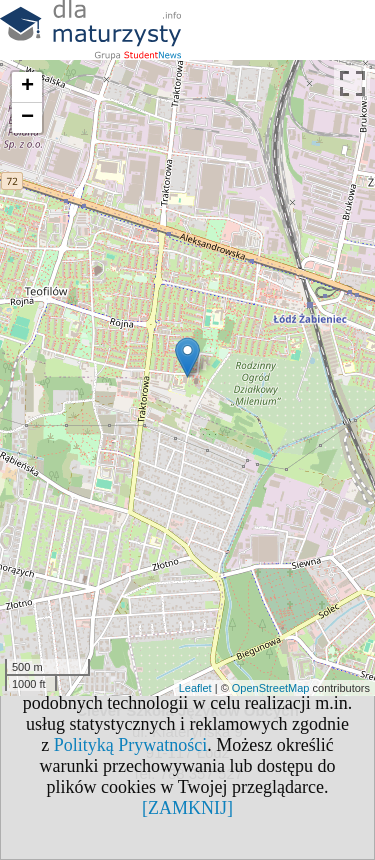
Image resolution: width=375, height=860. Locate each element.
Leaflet (195, 688)
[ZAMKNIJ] (187, 808)
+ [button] (27, 87)
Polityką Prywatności (131, 745)
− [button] (27, 118)
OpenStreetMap (271, 688)
